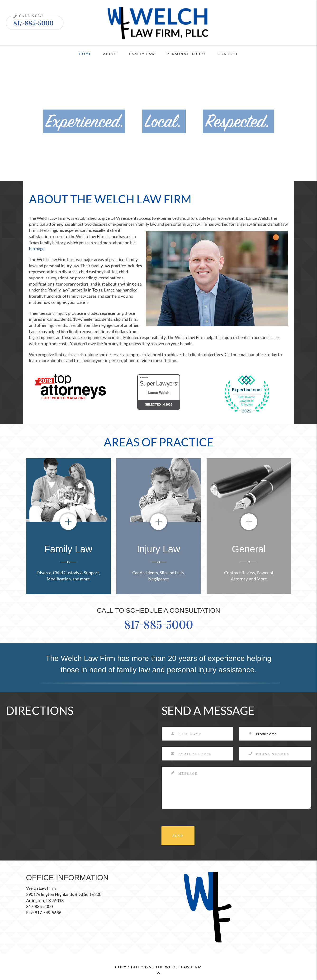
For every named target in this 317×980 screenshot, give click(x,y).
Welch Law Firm (41, 888)
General (249, 549)
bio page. (37, 249)
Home (85, 54)
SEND (178, 836)
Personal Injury (186, 54)
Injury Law (158, 549)
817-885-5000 (32, 22)
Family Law (142, 54)
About (110, 54)
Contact (228, 54)
